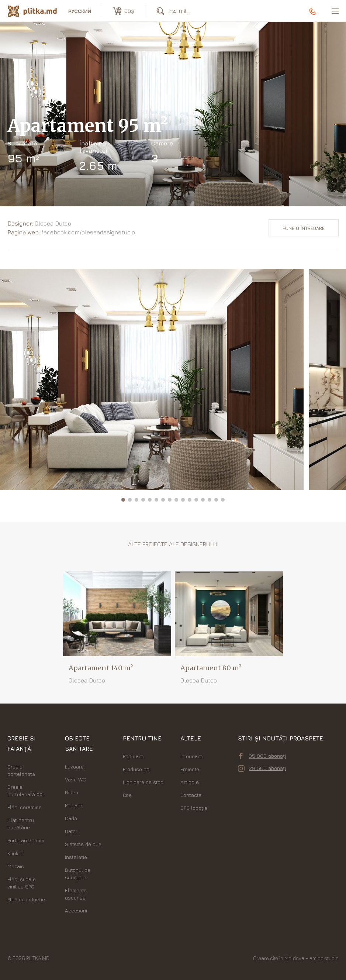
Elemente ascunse (76, 894)
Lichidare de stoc (143, 782)
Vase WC (75, 779)
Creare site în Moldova (279, 958)
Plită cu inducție (26, 899)
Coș (127, 795)
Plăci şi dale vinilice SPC (22, 883)
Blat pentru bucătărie (21, 824)
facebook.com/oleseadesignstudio (88, 232)
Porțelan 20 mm (26, 840)
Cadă (71, 818)
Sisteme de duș (83, 844)
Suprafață (22, 143)
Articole (190, 782)
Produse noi (137, 769)
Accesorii (76, 910)
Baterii (72, 831)
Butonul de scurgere (78, 874)
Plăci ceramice (25, 807)
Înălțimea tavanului (93, 147)
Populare (133, 756)
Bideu (72, 792)
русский (80, 11)
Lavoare (74, 766)
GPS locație (194, 808)
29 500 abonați (262, 768)
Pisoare (74, 805)
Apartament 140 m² (101, 668)
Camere (162, 143)
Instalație (76, 857)
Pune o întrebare (304, 228)
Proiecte (190, 769)
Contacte (191, 795)
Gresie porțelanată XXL (26, 790)
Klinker (15, 853)
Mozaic (16, 866)
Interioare (191, 756)
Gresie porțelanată (21, 770)
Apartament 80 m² (211, 668)
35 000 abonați (262, 756)
